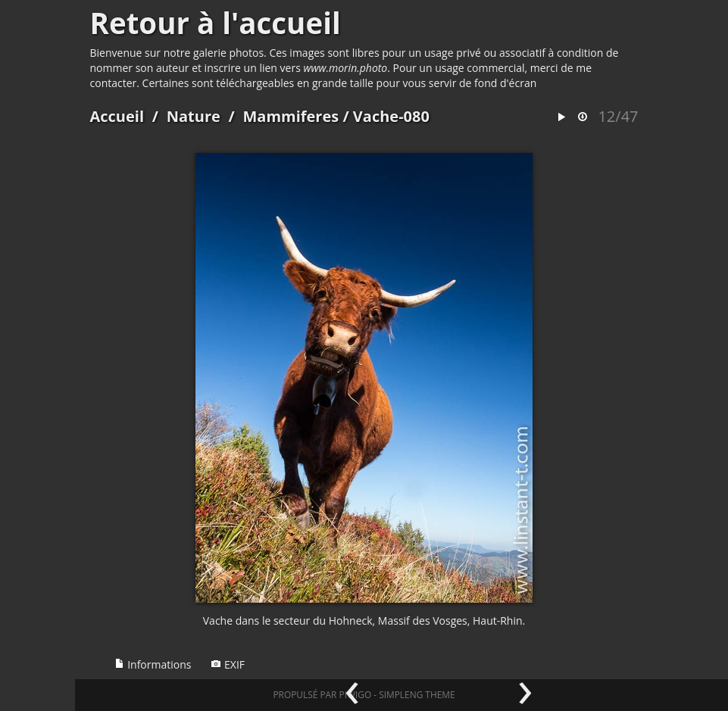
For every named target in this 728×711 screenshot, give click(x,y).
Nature (194, 116)
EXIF (228, 664)
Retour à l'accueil (216, 23)
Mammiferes (291, 116)
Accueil (117, 116)
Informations (153, 664)
